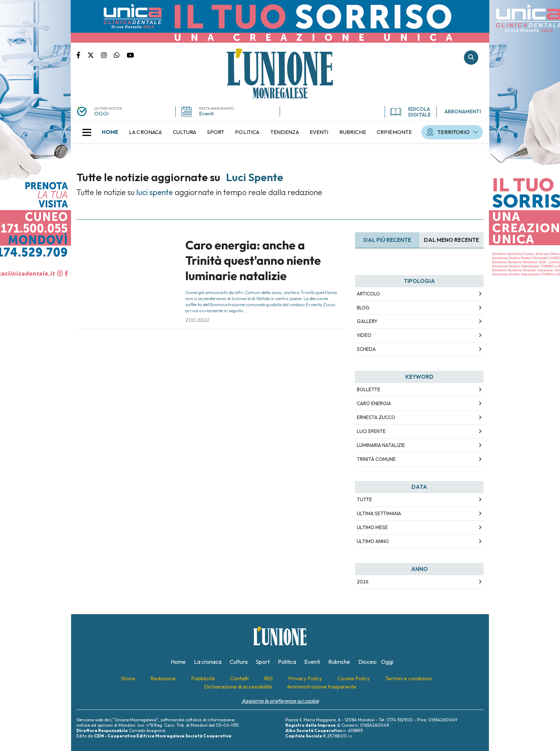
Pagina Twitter (94, 55)
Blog (363, 308)
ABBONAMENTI (463, 111)
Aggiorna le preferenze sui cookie (280, 701)
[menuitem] (110, 132)
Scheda (366, 349)
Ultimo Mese (372, 527)
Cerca (471, 58)
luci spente (371, 431)
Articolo (368, 294)
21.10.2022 (197, 320)
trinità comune (376, 459)
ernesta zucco (376, 417)
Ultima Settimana (379, 513)
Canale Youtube (130, 55)
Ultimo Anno (373, 541)
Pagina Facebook (82, 55)
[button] (87, 132)
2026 (363, 582)
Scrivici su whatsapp (120, 55)
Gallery (367, 321)
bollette (369, 389)
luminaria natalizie (381, 445)
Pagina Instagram (107, 55)
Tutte (364, 499)
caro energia (374, 403)
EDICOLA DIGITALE (411, 112)
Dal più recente (387, 240)
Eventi (206, 113)
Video (364, 335)
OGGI (101, 113)
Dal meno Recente (451, 240)
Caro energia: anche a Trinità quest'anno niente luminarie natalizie (253, 261)
